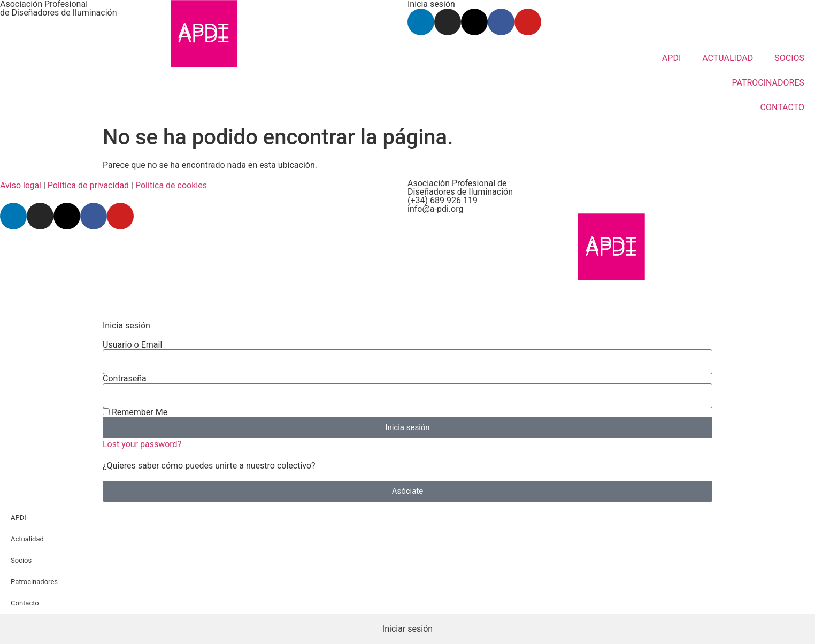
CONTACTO (782, 107)
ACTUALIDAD (728, 58)
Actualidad (27, 539)
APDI (671, 58)
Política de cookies (171, 185)
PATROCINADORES (768, 83)
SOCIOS (789, 58)
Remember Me (135, 412)
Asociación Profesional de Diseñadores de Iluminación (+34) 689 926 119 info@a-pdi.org (460, 196)
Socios (21, 560)
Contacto (25, 603)
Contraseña (125, 379)
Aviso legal (21, 185)
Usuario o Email (132, 345)
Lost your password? (142, 444)
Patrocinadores (34, 582)
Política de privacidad (88, 185)
